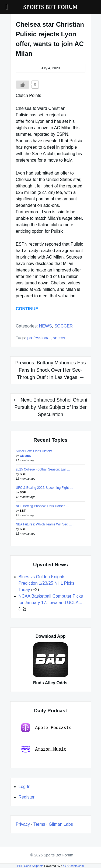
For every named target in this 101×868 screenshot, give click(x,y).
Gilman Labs (61, 824)
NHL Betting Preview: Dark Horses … (43, 506)
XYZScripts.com (73, 866)
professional (39, 338)
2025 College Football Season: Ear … (43, 469)
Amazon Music (44, 749)
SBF (23, 474)
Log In (25, 787)
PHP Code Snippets (30, 866)
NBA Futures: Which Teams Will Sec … (44, 524)
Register (27, 797)
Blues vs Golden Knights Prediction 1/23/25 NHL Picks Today (47, 583)
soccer (59, 338)
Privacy (23, 824)
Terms (39, 824)
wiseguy (25, 456)
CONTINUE (27, 309)
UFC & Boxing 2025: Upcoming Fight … (44, 488)
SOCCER (64, 326)
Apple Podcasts (46, 728)
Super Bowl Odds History (34, 451)
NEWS (46, 326)
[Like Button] (23, 85)
